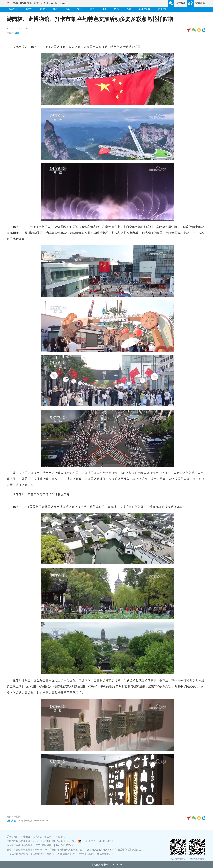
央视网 (17, 33)
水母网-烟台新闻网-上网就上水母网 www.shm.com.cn (39, 3)
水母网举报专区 (105, 854)
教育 (43, 9)
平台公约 (60, 837)
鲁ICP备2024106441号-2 (64, 841)
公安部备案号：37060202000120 (98, 841)
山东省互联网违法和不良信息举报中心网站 (29, 854)
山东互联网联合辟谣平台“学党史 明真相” (74, 854)
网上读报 (163, 9)
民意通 (29, 9)
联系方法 (37, 837)
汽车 (67, 9)
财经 (80, 9)
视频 (129, 9)
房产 (55, 9)
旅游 (92, 9)
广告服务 (26, 837)
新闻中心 (13, 9)
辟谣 (116, 9)
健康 (104, 9)
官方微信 (181, 3)
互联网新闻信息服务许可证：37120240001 (29, 841)
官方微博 (200, 3)
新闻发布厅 (145, 9)
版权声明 (11, 821)
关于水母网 (13, 837)
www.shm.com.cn (114, 865)
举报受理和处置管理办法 (128, 850)
